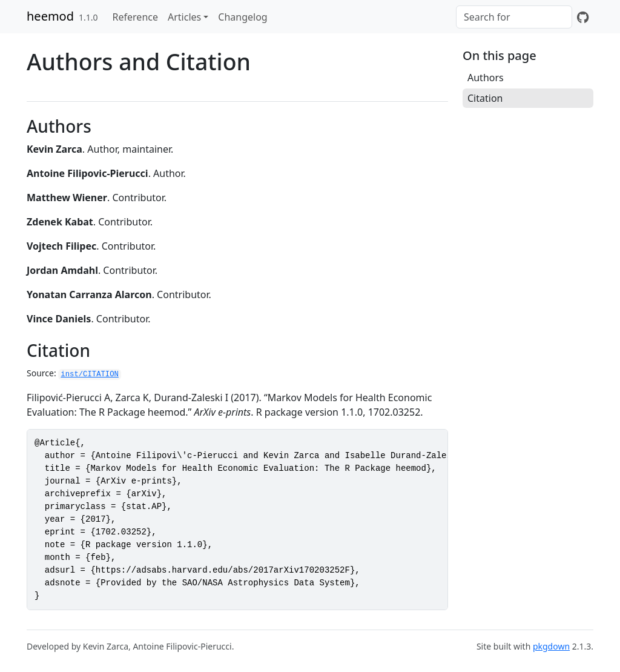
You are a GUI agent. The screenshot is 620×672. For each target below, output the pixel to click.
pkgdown (551, 646)
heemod (50, 16)
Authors (486, 78)
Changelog (242, 17)
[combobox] (514, 17)
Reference (135, 17)
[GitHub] (583, 17)
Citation (485, 98)
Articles (184, 17)
